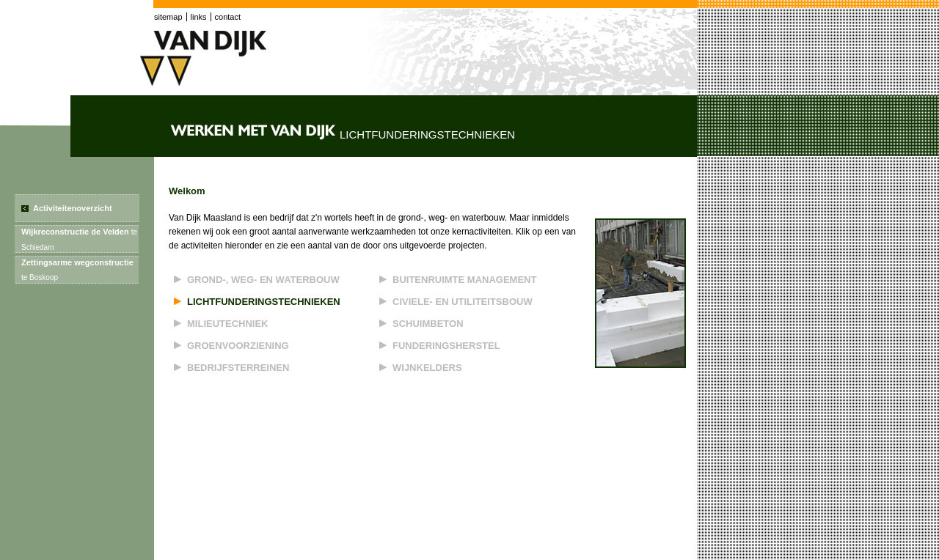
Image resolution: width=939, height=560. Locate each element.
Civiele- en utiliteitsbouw (463, 302)
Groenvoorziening (238, 346)
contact (228, 17)
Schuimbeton (428, 324)
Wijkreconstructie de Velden (79, 239)
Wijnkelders (427, 368)
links (199, 17)
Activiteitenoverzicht (73, 208)
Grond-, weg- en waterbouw (263, 280)
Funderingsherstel (446, 346)
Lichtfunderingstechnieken (264, 302)
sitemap (168, 17)
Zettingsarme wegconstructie (77, 270)
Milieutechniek (228, 324)
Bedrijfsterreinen (238, 368)
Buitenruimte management (464, 280)
